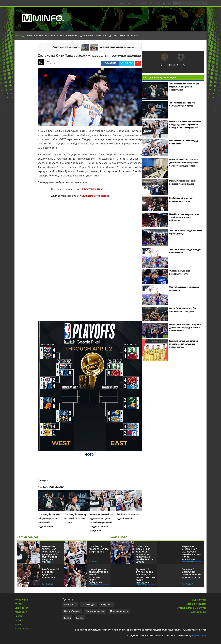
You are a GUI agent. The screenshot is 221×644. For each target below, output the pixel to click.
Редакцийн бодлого (196, 604)
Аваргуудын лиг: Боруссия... (66, 47)
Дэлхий (19, 620)
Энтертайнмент (23, 628)
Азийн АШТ (33, 36)
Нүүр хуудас (20, 36)
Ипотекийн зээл (119, 611)
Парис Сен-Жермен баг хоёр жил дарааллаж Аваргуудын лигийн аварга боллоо (185, 328)
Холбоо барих (199, 612)
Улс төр (19, 604)
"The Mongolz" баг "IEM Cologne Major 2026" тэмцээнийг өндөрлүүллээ (49, 521)
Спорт (18, 624)
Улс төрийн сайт (144, 3)
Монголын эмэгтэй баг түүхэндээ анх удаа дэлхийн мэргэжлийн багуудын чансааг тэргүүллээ (101, 523)
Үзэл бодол (21, 612)
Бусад (115, 36)
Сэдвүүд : (44, 480)
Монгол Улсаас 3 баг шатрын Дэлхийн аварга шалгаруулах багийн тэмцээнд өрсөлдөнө (184, 163)
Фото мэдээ (89, 604)
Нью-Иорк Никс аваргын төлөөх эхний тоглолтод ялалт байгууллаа (185, 217)
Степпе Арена (133, 36)
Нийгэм (19, 616)
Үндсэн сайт (125, 3)
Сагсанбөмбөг (58, 36)
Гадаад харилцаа (95, 611)
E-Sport (122, 36)
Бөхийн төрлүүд (103, 36)
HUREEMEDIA (199, 636)
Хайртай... (107, 604)
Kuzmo (49, 61)
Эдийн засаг (21, 608)
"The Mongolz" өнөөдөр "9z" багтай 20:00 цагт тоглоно (75, 519)
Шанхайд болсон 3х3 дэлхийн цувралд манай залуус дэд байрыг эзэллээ (184, 344)
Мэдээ (80, 618)
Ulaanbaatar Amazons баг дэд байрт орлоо (128, 516)
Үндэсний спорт (86, 36)
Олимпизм (71, 36)
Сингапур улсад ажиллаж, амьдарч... (118, 47)
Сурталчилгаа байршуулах (192, 608)
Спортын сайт (164, 3)
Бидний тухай (199, 600)
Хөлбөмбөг (45, 36)
